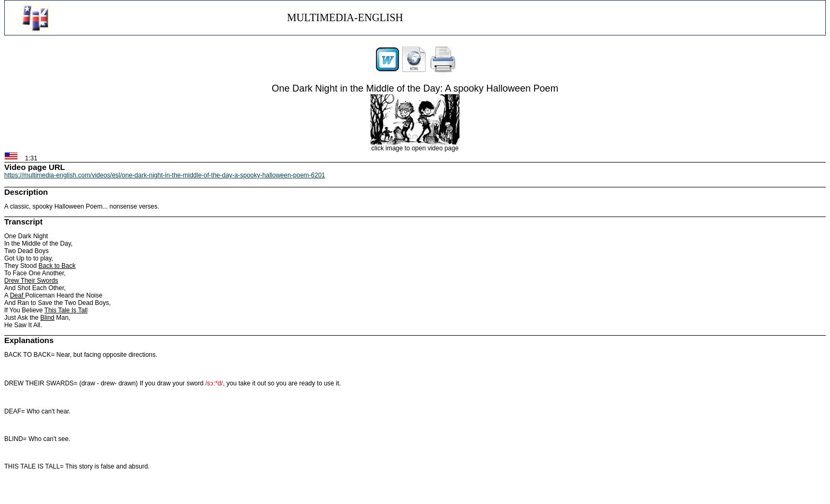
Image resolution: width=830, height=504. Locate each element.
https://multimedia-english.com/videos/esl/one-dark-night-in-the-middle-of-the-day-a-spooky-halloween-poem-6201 (165, 175)
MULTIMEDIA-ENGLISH (345, 17)
